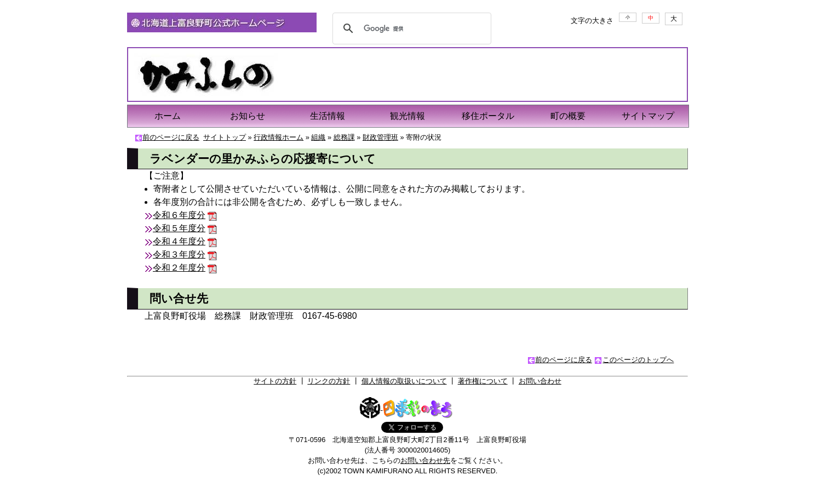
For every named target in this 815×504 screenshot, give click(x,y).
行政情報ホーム (279, 137)
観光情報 (407, 116)
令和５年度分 (179, 228)
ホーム (168, 116)
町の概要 (568, 116)
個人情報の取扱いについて (404, 381)
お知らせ (248, 116)
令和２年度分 (179, 268)
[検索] (410, 28)
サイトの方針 (275, 381)
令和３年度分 (179, 254)
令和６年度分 (179, 215)
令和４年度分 (179, 241)
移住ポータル (488, 116)
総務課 (344, 137)
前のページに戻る (171, 137)
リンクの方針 (329, 381)
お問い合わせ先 (425, 460)
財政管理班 (380, 137)
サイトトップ (225, 137)
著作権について (483, 381)
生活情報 (328, 116)
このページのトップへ (638, 360)
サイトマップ (648, 116)
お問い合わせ (540, 381)
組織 (318, 137)
